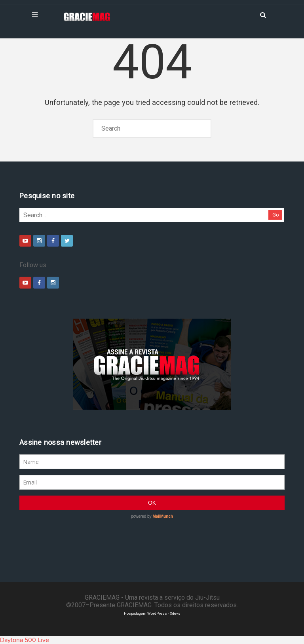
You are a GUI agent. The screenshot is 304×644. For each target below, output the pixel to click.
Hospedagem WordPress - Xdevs (152, 613)
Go (276, 215)
